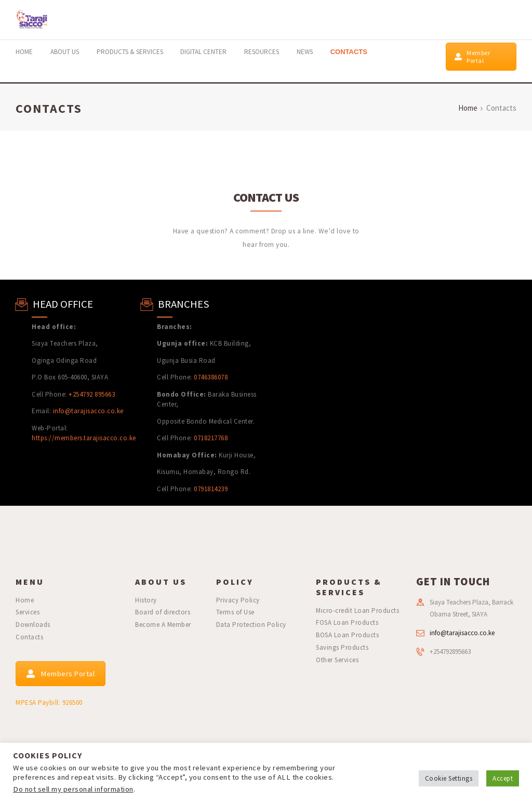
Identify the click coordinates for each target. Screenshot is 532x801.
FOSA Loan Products (347, 622)
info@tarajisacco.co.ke (88, 411)
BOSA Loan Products (347, 635)
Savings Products (342, 647)
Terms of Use (235, 612)
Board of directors (163, 612)
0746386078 (211, 377)
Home (468, 108)
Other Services (337, 660)
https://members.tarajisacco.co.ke (84, 438)
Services (28, 612)
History (146, 600)
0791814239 (211, 489)
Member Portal (472, 57)
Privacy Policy (238, 600)
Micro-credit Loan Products (357, 610)
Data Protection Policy (251, 625)
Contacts (29, 637)
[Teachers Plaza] (399, 393)
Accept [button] (503, 778)
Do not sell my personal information (73, 789)
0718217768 (211, 438)
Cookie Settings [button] (449, 778)
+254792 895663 (92, 394)
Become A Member (163, 625)
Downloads (33, 625)
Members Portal (61, 674)
